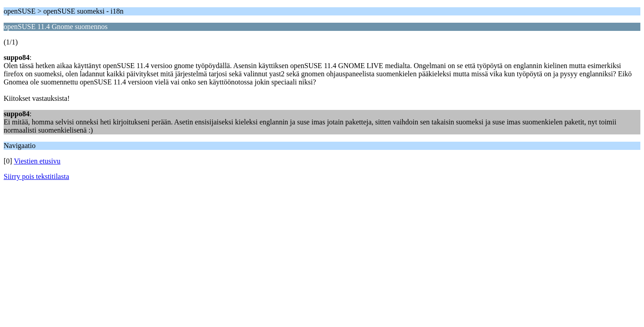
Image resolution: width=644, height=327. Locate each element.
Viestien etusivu (37, 161)
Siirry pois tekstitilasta (36, 176)
